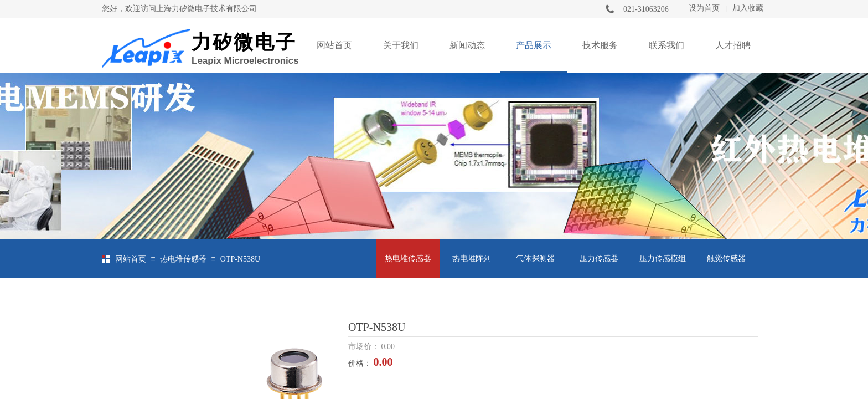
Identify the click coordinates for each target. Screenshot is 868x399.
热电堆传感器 (183, 259)
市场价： (365, 347)
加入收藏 (748, 8)
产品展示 (534, 45)
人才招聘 (733, 45)
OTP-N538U (240, 259)
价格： (361, 363)
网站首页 (334, 45)
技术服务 (600, 45)
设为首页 (704, 8)
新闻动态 (467, 45)
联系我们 (666, 45)
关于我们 (401, 45)
